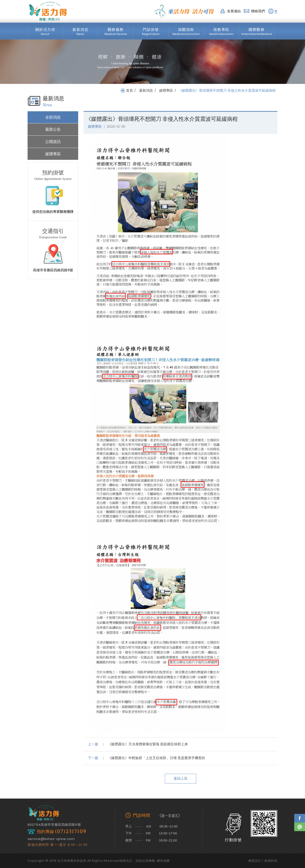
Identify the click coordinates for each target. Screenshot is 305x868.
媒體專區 (166, 91)
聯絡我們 (258, 11)
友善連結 (234, 11)
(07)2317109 (71, 832)
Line (300, 827)
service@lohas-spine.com (51, 839)
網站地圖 (163, 861)
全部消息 (53, 117)
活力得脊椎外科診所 (48, 11)
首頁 (129, 91)
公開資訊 (53, 142)
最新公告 (53, 129)
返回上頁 (181, 778)
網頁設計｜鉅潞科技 (263, 861)
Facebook (300, 818)
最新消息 (146, 91)
